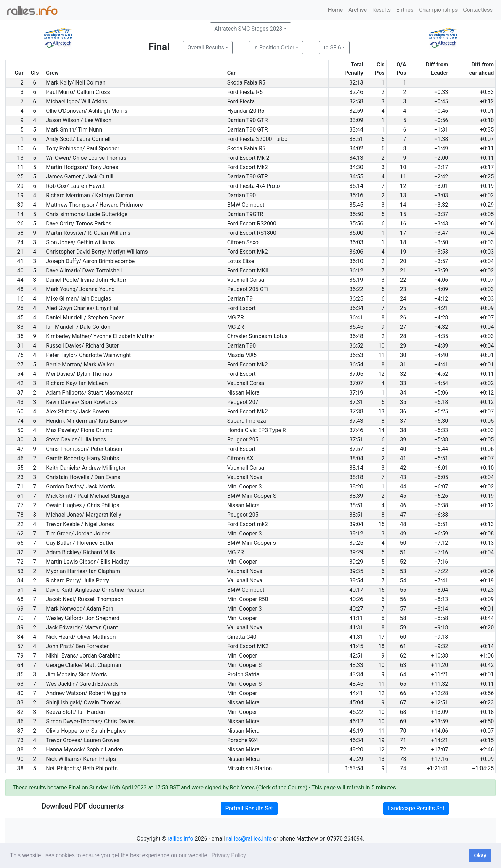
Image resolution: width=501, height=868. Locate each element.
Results (381, 10)
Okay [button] (480, 855)
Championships (438, 10)
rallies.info (181, 839)
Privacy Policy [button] (229, 855)
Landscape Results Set (416, 808)
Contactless (478, 10)
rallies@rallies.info (249, 839)
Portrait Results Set (249, 808)
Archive (357, 10)
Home (335, 10)
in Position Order (274, 47)
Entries (405, 10)
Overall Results (206, 47)
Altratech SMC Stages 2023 (248, 29)
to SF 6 (332, 47)
